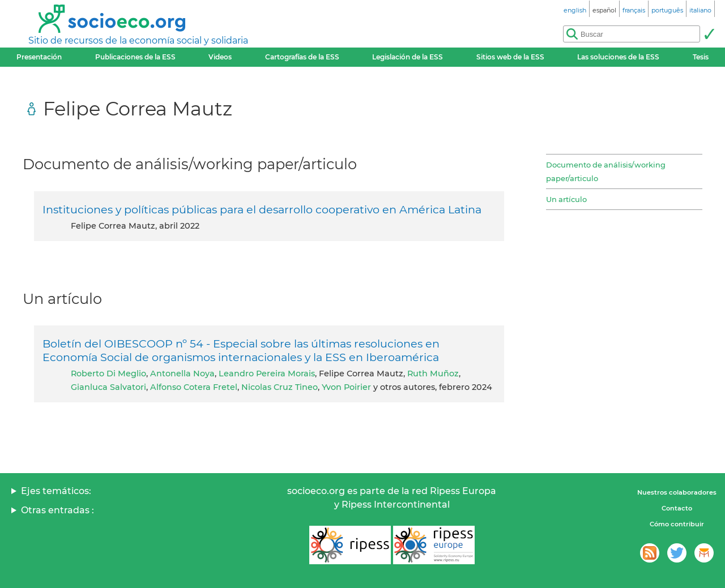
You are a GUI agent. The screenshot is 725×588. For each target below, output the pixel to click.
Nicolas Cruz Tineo (280, 387)
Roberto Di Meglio (108, 374)
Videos (220, 57)
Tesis (701, 57)
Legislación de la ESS (408, 57)
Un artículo (566, 199)
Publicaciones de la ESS (135, 57)
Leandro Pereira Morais (267, 374)
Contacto (677, 508)
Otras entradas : (57, 510)
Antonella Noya (182, 374)
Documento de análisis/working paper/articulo (606, 171)
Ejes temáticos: (56, 491)
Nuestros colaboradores (677, 492)
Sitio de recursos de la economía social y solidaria (138, 40)
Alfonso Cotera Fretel (194, 387)
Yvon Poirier (346, 387)
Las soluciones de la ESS (618, 57)
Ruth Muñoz (433, 374)
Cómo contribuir (677, 524)
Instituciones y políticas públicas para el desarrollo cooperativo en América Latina (262, 209)
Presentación (39, 57)
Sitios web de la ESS (510, 57)
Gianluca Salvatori (108, 387)
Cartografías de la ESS (302, 57)
